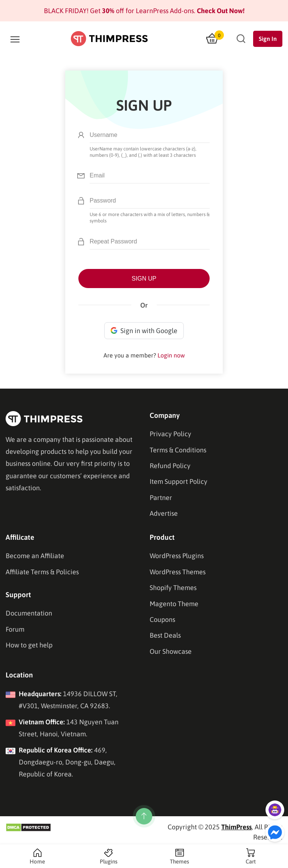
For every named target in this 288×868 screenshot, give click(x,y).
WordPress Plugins (177, 556)
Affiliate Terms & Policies (42, 572)
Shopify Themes (173, 588)
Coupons (162, 619)
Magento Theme (174, 604)
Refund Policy (170, 466)
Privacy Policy (170, 434)
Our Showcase (171, 651)
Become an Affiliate (35, 556)
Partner (161, 498)
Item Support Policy (178, 481)
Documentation (29, 613)
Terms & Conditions (178, 450)
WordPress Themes (178, 572)
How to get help (29, 645)
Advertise (164, 513)
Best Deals (165, 635)
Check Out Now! (220, 11)
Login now (171, 355)
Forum (15, 629)
